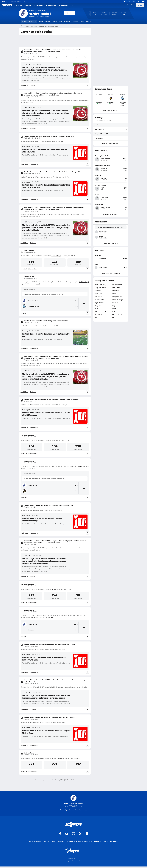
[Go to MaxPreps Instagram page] (73, 834)
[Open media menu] (132, 5)
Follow (70, 13)
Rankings (75, 21)
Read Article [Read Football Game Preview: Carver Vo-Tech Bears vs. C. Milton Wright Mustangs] (24, 427)
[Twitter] (139, 1)
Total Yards (98, 255)
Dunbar (97, 309)
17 (75, 306)
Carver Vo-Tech (30, 301)
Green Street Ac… (118, 285)
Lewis (114, 294)
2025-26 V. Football (29, 21)
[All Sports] (72, 5)
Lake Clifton (116, 288)
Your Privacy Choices (101, 841)
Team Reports (26, 146)
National (98, 125)
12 (75, 491)
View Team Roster (111, 243)
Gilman (97, 318)
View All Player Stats (111, 215)
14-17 (38, 284)
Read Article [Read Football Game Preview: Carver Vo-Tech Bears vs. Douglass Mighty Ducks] (24, 745)
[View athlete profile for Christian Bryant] (111, 156)
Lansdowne (55, 440)
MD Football (34, 26)
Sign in (140, 5)
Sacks (96, 264)
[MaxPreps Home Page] (21, 26)
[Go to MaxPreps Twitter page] (80, 834)
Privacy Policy (62, 841)
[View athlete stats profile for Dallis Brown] (103, 259)
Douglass (54, 589)
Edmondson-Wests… (101, 312)
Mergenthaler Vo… (118, 297)
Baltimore (98, 138)
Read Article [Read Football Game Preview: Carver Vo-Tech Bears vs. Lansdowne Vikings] (24, 533)
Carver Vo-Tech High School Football (49, 26)
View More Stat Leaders (111, 273)
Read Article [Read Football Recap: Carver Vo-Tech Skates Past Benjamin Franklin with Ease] (24, 672)
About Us (32, 841)
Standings (67, 21)
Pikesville (115, 303)
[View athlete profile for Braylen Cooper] (111, 204)
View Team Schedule (111, 110)
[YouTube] (130, 1)
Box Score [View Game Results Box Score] (24, 313)
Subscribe (51, 841)
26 (75, 485)
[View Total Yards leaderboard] (119, 259)
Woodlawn (116, 318)
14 (75, 301)
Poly (114, 306)
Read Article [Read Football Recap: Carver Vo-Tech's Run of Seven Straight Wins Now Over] (24, 164)
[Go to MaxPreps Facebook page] (87, 834)
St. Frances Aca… (118, 312)
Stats (60, 21)
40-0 (52, 617)
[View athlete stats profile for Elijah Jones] (103, 267)
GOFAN (13, 1)
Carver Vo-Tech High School (74, 799)
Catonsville (98, 294)
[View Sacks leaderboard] (119, 267)
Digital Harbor (99, 303)
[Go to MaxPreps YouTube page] (67, 834)
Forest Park (99, 315)
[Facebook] (143, 1)
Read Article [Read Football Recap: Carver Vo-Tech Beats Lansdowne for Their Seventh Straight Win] (24, 200)
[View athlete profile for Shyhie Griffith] (111, 165)
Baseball (28, 5)
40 (75, 624)
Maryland (98, 129)
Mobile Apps (42, 841)
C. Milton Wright (56, 256)
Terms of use (73, 841)
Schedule (48, 21)
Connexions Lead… (101, 300)
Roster (55, 21)
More (88, 21)
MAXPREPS (6, 1)
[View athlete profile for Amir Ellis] (111, 175)
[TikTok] (125, 1)
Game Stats (24, 269)
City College (99, 297)
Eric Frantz (27, 64)
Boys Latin (98, 291)
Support (114, 841)
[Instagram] (134, 1)
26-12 (35, 468)
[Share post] (88, 85)
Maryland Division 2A (101, 134)
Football (19, 5)
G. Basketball (51, 5)
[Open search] (128, 5)
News (82, 21)
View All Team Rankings (111, 143)
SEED (114, 309)
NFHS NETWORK (23, 1)
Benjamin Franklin (57, 758)
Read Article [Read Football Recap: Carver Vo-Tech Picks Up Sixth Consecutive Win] (24, 348)
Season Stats (33, 269)
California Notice (86, 841)
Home (41, 21)
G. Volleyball (63, 5)
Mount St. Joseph (118, 300)
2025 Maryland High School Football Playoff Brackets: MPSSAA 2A (44, 294)
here (122, 227)
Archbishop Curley (100, 285)
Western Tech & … (118, 315)
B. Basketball (39, 5)
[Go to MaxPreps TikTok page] (60, 834)
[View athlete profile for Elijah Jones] (111, 185)
